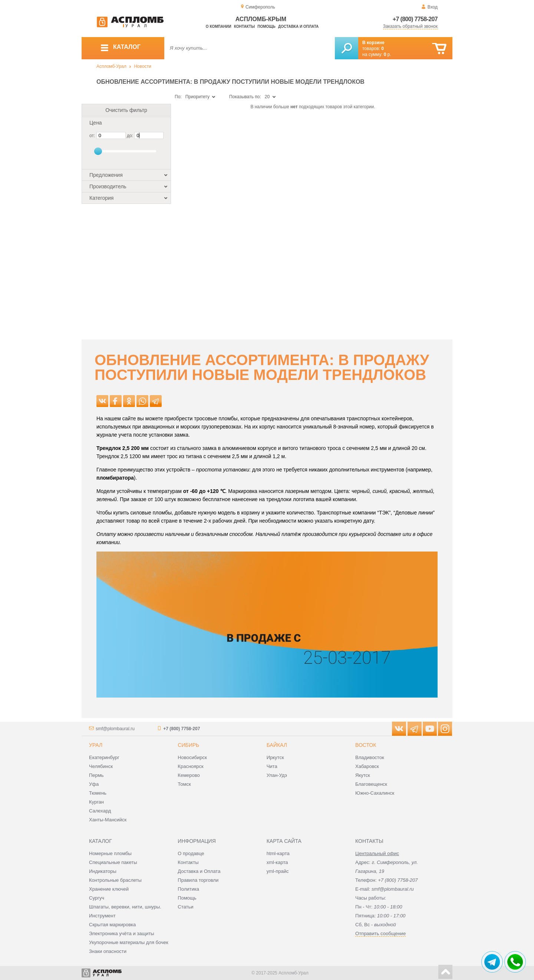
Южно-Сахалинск (375, 793)
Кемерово (189, 775)
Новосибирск (192, 757)
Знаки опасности (108, 951)
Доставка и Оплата (199, 871)
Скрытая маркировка (112, 925)
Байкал (277, 745)
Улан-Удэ (277, 775)
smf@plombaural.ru (115, 729)
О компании (219, 27)
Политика (188, 889)
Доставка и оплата (298, 27)
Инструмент (102, 916)
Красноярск (190, 766)
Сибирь (188, 745)
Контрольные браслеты (115, 880)
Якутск (363, 775)
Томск (184, 784)
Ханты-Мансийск (108, 820)
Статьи (185, 907)
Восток (366, 745)
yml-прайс (278, 871)
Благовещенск (371, 784)
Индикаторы (103, 871)
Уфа (94, 784)
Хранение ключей (109, 889)
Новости (142, 66)
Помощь (266, 27)
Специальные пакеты (113, 862)
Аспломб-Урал (111, 66)
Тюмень (98, 793)
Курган (96, 802)
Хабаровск (367, 766)
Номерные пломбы (110, 853)
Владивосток (370, 757)
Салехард (100, 811)
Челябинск (101, 766)
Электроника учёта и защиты (122, 933)
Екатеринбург (104, 757)
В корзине (373, 43)
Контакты (244, 27)
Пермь (96, 775)
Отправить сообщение (380, 933)
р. (388, 54)
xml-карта (277, 862)
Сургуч (97, 898)
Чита (272, 766)
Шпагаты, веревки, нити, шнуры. (125, 907)
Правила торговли (198, 880)
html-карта (278, 853)
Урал (96, 745)
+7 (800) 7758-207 (415, 19)
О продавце (191, 853)
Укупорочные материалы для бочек (129, 942)
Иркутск (275, 757)
